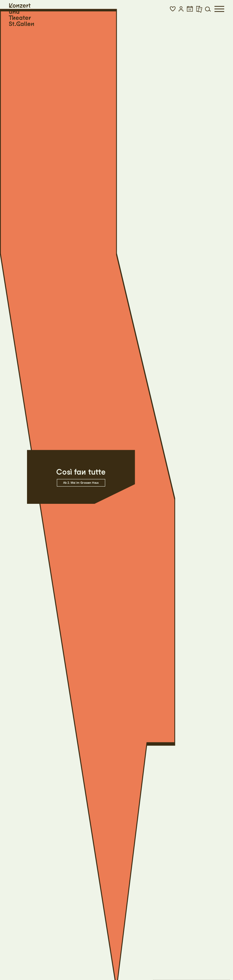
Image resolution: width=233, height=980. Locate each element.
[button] (173, 9)
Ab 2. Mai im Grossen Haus (81, 483)
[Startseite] (22, 15)
